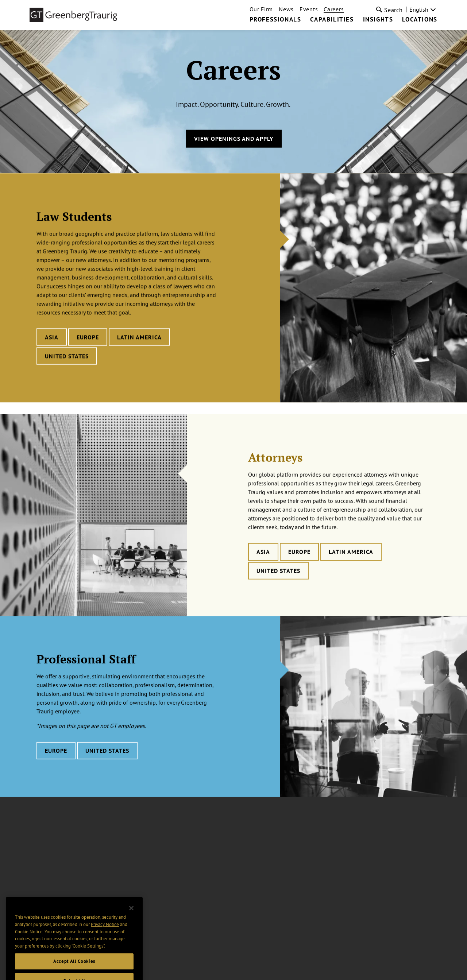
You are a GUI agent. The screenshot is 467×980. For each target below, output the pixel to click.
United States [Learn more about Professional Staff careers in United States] (107, 764)
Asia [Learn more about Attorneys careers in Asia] (263, 567)
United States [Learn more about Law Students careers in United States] (67, 357)
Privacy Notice (105, 932)
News (286, 9)
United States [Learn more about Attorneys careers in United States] (278, 586)
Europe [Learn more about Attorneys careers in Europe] (299, 567)
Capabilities (332, 20)
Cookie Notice (29, 940)
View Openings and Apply (234, 139)
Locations (420, 20)
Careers (334, 9)
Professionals (275, 20)
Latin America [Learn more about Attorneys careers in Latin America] (351, 567)
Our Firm (261, 9)
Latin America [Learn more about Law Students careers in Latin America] (139, 338)
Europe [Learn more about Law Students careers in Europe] (88, 338)
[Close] (131, 916)
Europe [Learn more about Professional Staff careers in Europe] (56, 764)
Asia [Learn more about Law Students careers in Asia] (52, 338)
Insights (378, 20)
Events (309, 9)
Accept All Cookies (74, 969)
